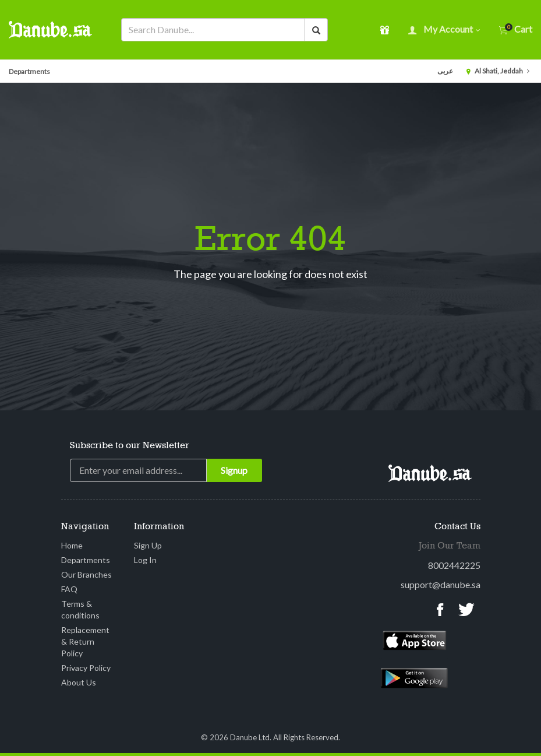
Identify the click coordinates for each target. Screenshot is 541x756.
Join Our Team (450, 546)
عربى (445, 71)
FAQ (69, 589)
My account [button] (444, 30)
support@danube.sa (441, 584)
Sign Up (148, 545)
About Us (79, 682)
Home (72, 545)
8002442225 (454, 565)
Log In (145, 560)
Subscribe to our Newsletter (130, 446)
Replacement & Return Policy (85, 641)
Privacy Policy (86, 668)
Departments (29, 71)
